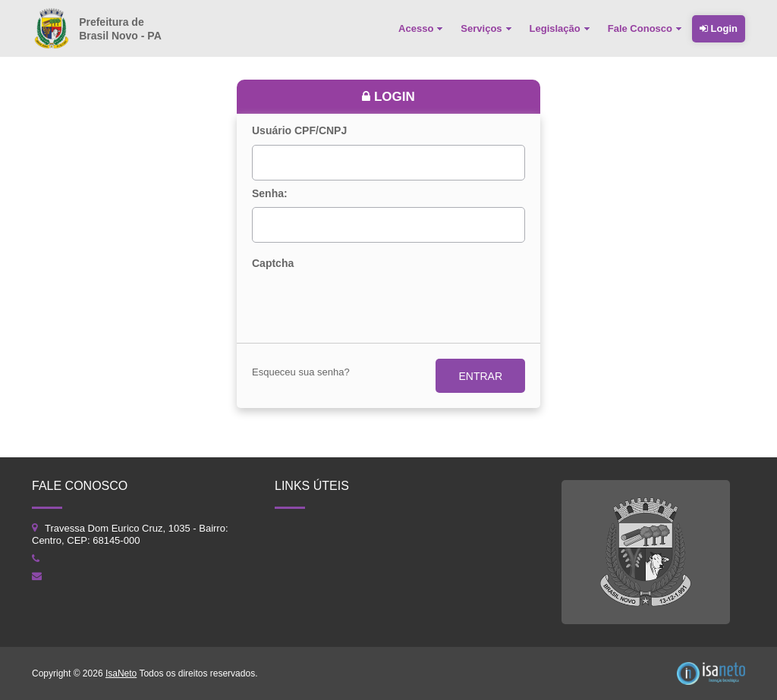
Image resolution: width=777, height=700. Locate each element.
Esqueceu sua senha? (301, 372)
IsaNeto (121, 673)
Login (719, 28)
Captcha (273, 264)
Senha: (270, 194)
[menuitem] (422, 29)
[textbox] (388, 163)
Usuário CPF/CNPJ (299, 131)
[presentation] (367, 303)
